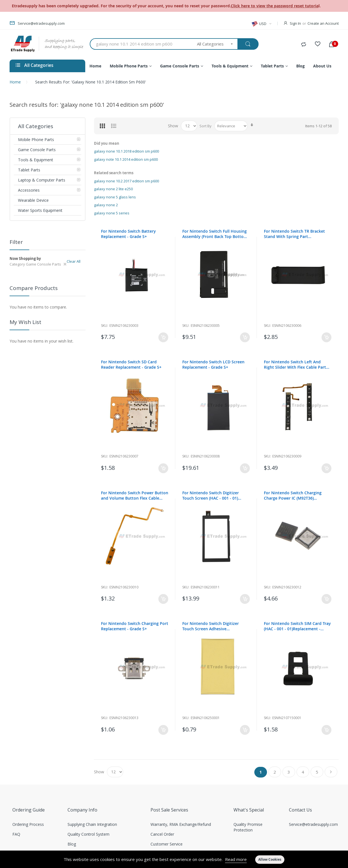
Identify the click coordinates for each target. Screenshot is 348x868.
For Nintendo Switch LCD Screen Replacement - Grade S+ (213, 364)
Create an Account (323, 23)
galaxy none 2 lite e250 (113, 189)
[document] (174, 859)
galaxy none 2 (106, 205)
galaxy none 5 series (112, 213)
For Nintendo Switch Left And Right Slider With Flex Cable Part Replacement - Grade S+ (295, 364)
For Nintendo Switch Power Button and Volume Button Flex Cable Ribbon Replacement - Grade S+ (135, 495)
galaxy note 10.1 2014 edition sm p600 (126, 159)
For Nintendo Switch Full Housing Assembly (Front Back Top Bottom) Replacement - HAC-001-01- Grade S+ (215, 234)
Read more (236, 859)
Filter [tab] (16, 242)
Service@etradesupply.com (313, 824)
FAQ (16, 834)
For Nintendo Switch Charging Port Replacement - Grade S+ (135, 626)
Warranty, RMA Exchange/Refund (181, 824)
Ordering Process (28, 824)
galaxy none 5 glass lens (115, 197)
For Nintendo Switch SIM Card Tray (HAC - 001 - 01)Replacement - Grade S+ (297, 626)
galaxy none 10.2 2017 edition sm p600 (126, 181)
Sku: (105, 326)
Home (15, 82)
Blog (72, 844)
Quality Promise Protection (248, 827)
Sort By (206, 126)
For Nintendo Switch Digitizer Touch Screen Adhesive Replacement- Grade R (211, 626)
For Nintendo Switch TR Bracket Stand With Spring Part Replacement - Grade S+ (294, 234)
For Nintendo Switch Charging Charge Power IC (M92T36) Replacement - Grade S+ (293, 495)
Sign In (295, 23)
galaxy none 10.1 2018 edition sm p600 (126, 151)
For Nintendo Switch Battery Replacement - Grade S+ (128, 234)
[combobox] (142, 44)
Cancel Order (162, 834)
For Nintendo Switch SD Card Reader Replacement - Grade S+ (131, 364)
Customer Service (167, 844)
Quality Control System (88, 834)
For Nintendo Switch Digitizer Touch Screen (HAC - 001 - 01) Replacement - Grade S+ (211, 495)
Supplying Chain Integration (92, 824)
